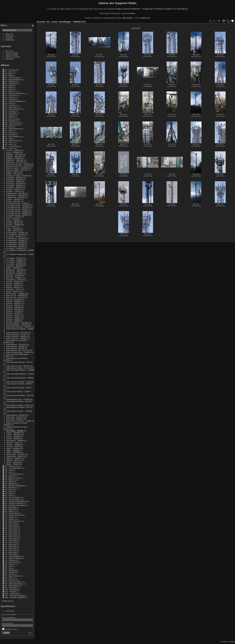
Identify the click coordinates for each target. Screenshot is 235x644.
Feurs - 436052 (12, 219)
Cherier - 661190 (13, 201)
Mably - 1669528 (13, 268)
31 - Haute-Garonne (13, 129)
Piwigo (232, 642)
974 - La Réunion (12, 594)
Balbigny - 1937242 (14, 154)
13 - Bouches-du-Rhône (14, 93)
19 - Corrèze (10, 105)
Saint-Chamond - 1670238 (17, 333)
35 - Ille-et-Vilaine (12, 136)
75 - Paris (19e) (11, 541)
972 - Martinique (11, 590)
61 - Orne (9, 495)
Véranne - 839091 (13, 444)
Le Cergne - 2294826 (15, 248)
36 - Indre (9, 138)
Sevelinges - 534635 (15, 431)
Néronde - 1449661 (14, 278)
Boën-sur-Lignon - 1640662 (17, 168)
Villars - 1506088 (13, 452)
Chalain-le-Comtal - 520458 (17, 176)
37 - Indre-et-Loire (12, 140)
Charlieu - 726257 (13, 191)
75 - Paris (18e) (11, 539)
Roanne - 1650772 (14, 305)
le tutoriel (131, 13)
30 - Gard (9, 127)
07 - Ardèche (10, 82)
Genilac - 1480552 (13, 225)
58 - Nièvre (9, 490)
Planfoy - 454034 (13, 286)
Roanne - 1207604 (14, 299)
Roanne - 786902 (13, 319)
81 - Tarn (8, 566)
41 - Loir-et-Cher (11, 146)
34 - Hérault (10, 135)
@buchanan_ (128, 18)
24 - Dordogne (11, 113)
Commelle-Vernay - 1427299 (18, 207)
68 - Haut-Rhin (11, 509)
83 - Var (8, 568)
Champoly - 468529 (14, 186)
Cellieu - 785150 (13, 174)
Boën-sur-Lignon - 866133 (17, 170)
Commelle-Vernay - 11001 (17, 203)
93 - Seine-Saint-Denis (14, 584)
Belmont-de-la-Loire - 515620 (18, 166)
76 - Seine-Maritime (13, 556)
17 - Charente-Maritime (14, 101)
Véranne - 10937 (13, 442)
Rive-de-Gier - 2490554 (15, 295)
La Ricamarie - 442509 (15, 240)
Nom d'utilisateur (9, 618)
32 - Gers (9, 131)
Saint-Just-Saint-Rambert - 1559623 (20, 370)
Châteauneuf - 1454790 (16, 193)
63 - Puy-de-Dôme (12, 499)
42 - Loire (9, 148)
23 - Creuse (10, 111)
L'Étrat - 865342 (12, 231)
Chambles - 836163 (14, 180)
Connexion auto (10, 629)
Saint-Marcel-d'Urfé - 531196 (18, 399)
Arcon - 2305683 (13, 152)
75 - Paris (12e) (11, 527)
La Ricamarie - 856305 (15, 246)
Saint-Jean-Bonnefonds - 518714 (19, 362)
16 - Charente (10, 99)
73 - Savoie (10, 519)
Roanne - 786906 (13, 321)
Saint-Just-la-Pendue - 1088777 (19, 391)
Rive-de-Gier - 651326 (15, 297)
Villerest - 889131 (13, 460)
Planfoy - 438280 (13, 284)
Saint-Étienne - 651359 (15, 346)
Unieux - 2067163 (13, 435)
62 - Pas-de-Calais (12, 497)
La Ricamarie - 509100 (15, 242)
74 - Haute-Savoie (12, 521)
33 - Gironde (10, 133)
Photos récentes (12, 53)
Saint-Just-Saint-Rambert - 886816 (20, 378)
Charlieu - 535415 (13, 189)
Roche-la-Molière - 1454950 (17, 323)
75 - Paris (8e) (11, 552)
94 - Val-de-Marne (12, 586)
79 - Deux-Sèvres (12, 562)
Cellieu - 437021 (13, 172)
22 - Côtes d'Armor (12, 109)
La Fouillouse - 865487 (15, 235)
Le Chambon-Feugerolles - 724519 (20, 254)
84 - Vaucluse (10, 570)
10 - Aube (9, 87)
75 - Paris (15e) (11, 533)
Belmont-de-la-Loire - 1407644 (18, 164)
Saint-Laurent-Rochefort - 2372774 (20, 395)
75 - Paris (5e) (11, 546)
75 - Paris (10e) (11, 523)
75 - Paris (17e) (11, 537)
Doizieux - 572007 (13, 217)
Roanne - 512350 (13, 313)
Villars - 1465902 (13, 450)
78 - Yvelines (10, 560)
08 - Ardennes (10, 84)
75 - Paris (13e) (11, 529)
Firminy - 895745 (13, 223)
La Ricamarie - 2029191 (16, 238)
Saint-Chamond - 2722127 (17, 335)
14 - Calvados (10, 95)
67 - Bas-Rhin (10, 507)
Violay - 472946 (12, 462)
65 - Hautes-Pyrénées (14, 503)
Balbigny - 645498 (13, 158)
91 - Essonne (10, 580)
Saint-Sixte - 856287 (14, 419)
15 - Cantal (9, 97)
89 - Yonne (9, 578)
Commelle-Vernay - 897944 (17, 215)
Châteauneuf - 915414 (15, 197)
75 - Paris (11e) (11, 525)
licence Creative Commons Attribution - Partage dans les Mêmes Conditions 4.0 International (148, 9)
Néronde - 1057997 (14, 276)
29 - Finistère (10, 121)
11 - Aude (9, 89)
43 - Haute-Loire (11, 466)
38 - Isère (9, 142)
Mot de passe (8, 623)
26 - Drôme (9, 117)
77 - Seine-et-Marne (13, 558)
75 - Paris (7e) (11, 550)
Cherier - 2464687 (13, 199)
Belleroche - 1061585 (15, 160)
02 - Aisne (9, 74)
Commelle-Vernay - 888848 (17, 213)
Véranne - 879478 (13, 446)
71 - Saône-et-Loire (13, 515)
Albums (5, 65)
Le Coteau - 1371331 (15, 258)
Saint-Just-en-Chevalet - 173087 (19, 382)
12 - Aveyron (10, 91)
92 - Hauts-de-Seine (13, 582)
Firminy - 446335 (13, 221)
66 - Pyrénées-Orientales (15, 505)
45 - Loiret (9, 470)
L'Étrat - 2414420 (13, 229)
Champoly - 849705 (14, 187)
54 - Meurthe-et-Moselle (14, 486)
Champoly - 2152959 (14, 184)
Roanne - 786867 (13, 317)
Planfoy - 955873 (13, 288)
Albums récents (12, 55)
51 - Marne (9, 482)
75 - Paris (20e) (11, 543)
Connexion (10, 611)
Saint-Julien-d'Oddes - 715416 (18, 368)
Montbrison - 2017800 (15, 270)
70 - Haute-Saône (12, 513)
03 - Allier (9, 76)
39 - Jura (8, 144)
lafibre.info (145, 18)
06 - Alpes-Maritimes (13, 80)
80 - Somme (10, 564)
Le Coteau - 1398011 (15, 260)
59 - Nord (9, 492)
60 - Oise (9, 493)
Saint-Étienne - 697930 (15, 348)
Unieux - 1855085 (13, 433)
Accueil (41, 22)
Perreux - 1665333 (14, 150)
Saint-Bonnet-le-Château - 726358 (20, 329)
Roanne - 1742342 (14, 311)
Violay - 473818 (12, 464)
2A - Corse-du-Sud (12, 123)
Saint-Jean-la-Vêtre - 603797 (18, 366)
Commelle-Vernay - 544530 (17, 211)
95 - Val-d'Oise (11, 588)
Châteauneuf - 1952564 (16, 195)
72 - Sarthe (9, 517)
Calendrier (10, 59)
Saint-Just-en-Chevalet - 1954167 (19, 384)
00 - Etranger (10, 70)
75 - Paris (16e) (11, 535)
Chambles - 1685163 (14, 178)
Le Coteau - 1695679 (15, 262)
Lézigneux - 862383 (14, 266)
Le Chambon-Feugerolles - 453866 (20, 250)
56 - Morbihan (10, 488)
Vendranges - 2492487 (15, 441)
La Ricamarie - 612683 (15, 244)
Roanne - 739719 (13, 315)
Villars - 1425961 (13, 448)
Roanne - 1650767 (14, 303)
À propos (9, 38)
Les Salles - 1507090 (15, 264)
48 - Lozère (10, 476)
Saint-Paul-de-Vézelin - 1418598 (19, 411)
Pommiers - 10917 (13, 289)
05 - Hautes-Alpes (12, 78)
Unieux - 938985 (13, 439)
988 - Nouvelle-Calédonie (15, 597)
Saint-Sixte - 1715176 (15, 417)
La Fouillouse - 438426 (15, 233)
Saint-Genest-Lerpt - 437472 (17, 350)
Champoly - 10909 (13, 182)
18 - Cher (9, 103)
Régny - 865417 (13, 291)
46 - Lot (8, 472)
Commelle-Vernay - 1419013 (18, 205)
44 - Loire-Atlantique (13, 468)
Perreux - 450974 (13, 282)
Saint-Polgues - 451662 (15, 415)
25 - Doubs (9, 115)
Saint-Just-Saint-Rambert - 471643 (20, 374)
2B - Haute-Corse (12, 125)
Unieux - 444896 (13, 437)
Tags (7, 34)
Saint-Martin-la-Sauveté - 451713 (19, 407)
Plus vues (9, 51)
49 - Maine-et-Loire (12, 478)
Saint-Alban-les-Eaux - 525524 (18, 327)
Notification (10, 40)
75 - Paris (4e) (11, 544)
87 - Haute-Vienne (12, 576)
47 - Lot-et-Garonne (13, 474)
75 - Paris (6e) (11, 548)
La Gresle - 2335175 (14, 237)
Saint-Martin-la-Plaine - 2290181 (19, 401)
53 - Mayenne (10, 484)
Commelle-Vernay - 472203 (17, 209)
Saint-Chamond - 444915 (16, 337)
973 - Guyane (10, 592)
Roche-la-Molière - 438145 (17, 325)
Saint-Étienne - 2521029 (16, 344)
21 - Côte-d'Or (11, 107)
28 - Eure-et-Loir (11, 119)
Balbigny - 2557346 (14, 156)
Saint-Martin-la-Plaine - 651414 (18, 405)
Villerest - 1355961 (14, 458)
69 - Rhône (9, 511)
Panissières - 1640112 (15, 280)
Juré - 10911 (11, 227)
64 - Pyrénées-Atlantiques (15, 501)
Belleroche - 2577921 (15, 162)
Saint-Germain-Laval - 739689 (18, 352)
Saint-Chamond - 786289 (16, 339)
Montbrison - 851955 (14, 274)
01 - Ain (8, 72)
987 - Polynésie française (15, 595)
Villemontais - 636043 (15, 456)
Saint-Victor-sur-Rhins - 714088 (19, 421)
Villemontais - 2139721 (15, 454)
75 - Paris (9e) (11, 554)
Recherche (10, 36)
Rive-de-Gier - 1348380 (15, 293)
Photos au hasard (13, 57)
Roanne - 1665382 (14, 309)
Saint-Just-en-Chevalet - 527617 (19, 388)
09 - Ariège (9, 85)
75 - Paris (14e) (11, 531)
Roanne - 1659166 (14, 307)
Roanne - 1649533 (14, 301)
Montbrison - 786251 (14, 272)
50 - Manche (10, 480)
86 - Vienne (10, 574)
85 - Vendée (10, 572)
